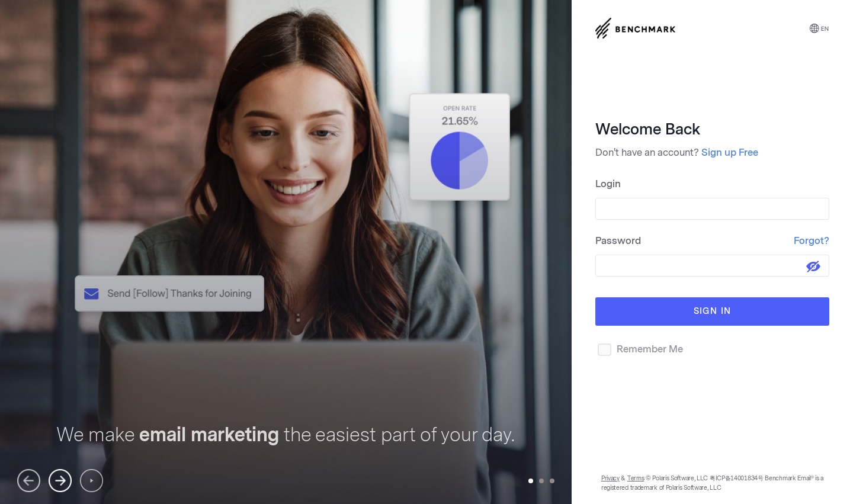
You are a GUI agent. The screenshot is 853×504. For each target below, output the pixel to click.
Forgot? (812, 241)
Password (712, 241)
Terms (636, 479)
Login (608, 184)
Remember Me (639, 350)
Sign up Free (730, 153)
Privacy (610, 479)
